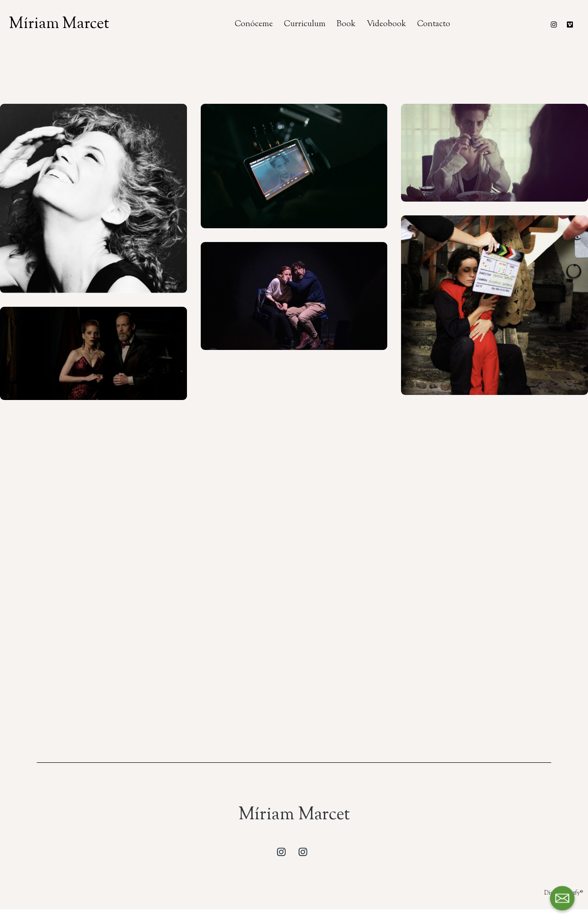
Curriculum (305, 24)
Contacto (434, 24)
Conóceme (254, 24)
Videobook (386, 24)
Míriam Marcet (59, 24)
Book (346, 24)
